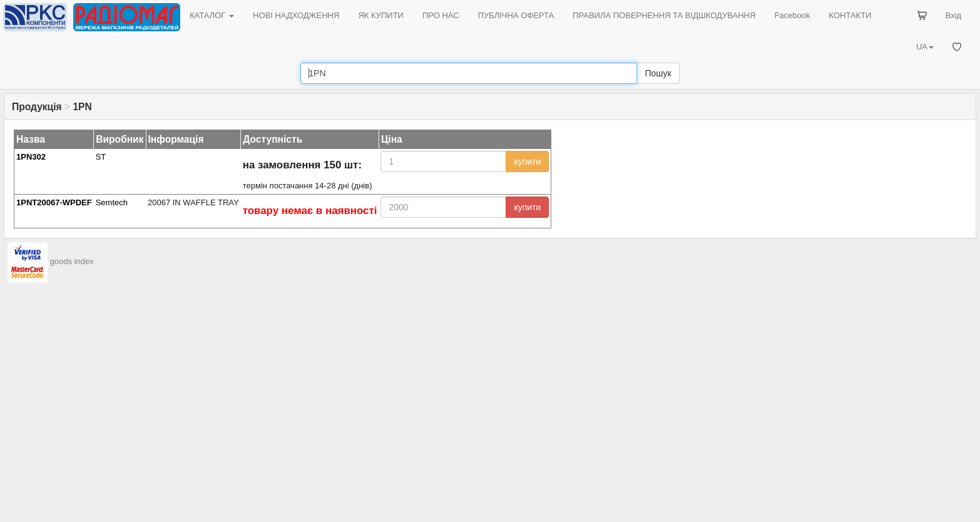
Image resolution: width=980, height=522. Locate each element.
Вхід (954, 15)
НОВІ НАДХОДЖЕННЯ (296, 15)
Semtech (112, 202)
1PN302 (31, 157)
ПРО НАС (441, 15)
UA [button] (925, 47)
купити (527, 161)
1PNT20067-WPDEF (54, 202)
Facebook (792, 15)
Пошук (658, 73)
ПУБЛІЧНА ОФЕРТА (516, 15)
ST (101, 157)
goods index (72, 261)
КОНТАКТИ (850, 15)
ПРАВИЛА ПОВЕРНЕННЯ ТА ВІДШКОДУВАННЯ (664, 15)
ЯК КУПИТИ (381, 15)
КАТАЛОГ (212, 15)
